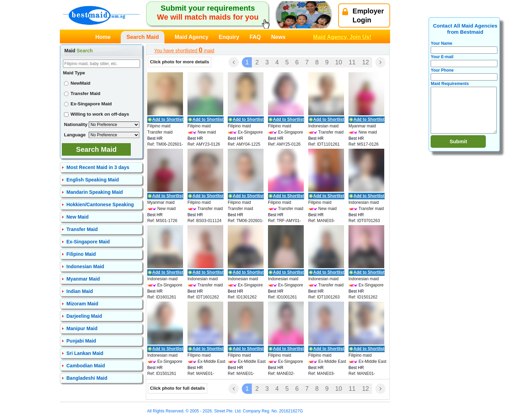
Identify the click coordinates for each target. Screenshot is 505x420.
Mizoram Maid (82, 304)
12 (365, 62)
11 (352, 62)
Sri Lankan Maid (85, 353)
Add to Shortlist (168, 119)
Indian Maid (80, 291)
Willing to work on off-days (96, 114)
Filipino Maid (81, 254)
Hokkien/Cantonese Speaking (100, 204)
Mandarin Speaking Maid (95, 192)
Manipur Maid (82, 328)
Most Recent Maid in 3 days (98, 167)
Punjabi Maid (81, 341)
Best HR (155, 138)
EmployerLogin (363, 15)
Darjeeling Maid (84, 316)
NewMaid (77, 83)
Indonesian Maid (85, 266)
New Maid (78, 217)
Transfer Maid (82, 93)
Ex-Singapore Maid (88, 104)
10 (339, 62)
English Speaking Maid (93, 180)
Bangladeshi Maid (87, 378)
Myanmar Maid (83, 279)
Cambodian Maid (86, 366)
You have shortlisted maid (184, 50)
